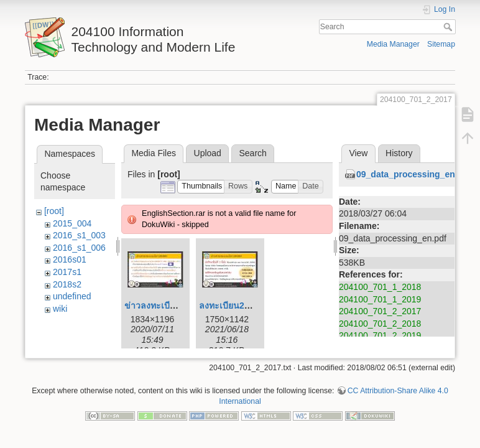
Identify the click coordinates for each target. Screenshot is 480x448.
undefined (72, 296)
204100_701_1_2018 (380, 287)
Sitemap (441, 44)
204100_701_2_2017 (380, 311)
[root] (54, 211)
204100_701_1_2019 (380, 299)
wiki (60, 309)
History (399, 153)
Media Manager (393, 44)
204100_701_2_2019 (380, 335)
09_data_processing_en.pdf (413, 174)
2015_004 (72, 223)
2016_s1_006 (79, 248)
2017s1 (67, 272)
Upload (208, 153)
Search (449, 27)
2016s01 (70, 259)
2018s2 (67, 284)
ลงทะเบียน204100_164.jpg (251, 306)
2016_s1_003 (79, 235)
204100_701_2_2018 (380, 324)
